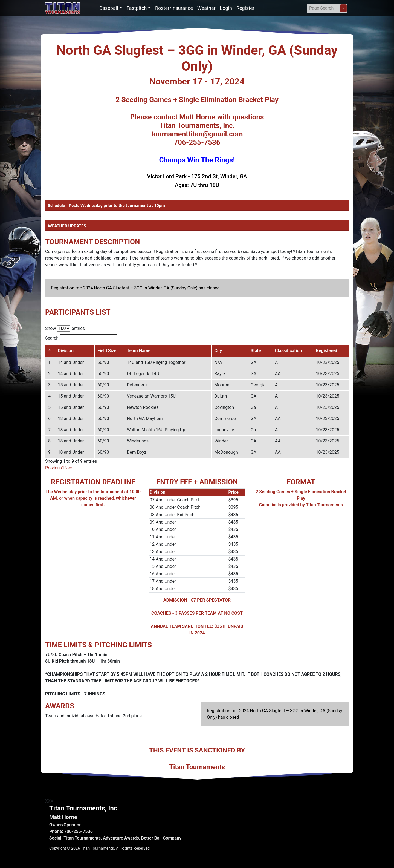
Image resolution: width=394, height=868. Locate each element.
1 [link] (63, 468)
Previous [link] (54, 468)
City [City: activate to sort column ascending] (218, 351)
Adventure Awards (121, 838)
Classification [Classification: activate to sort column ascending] (288, 351)
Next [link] (69, 468)
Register (245, 8)
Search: (81, 338)
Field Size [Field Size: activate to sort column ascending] (107, 351)
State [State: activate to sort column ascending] (256, 351)
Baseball (109, 8)
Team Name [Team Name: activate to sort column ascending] (139, 351)
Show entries (65, 328)
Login (226, 8)
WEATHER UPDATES (67, 226)
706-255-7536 (78, 831)
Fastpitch (137, 8)
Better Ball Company (161, 838)
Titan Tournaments (82, 838)
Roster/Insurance (174, 8)
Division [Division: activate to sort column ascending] (66, 351)
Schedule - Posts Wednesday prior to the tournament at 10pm (106, 205)
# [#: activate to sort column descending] (49, 351)
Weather (206, 8)
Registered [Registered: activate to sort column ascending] (327, 351)
